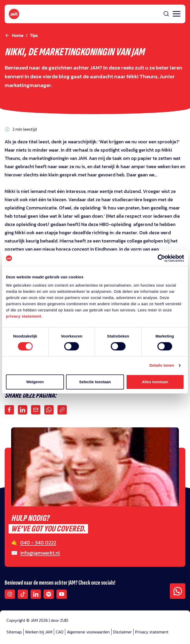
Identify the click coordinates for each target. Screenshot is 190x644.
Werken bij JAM (39, 632)
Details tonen (162, 365)
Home (18, 35)
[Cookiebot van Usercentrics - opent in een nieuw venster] (161, 258)
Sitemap (14, 632)
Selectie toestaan (95, 382)
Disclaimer (122, 632)
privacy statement (24, 316)
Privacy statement (152, 632)
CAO (60, 632)
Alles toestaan (155, 382)
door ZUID (60, 620)
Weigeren (35, 382)
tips (34, 35)
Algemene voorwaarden (88, 632)
